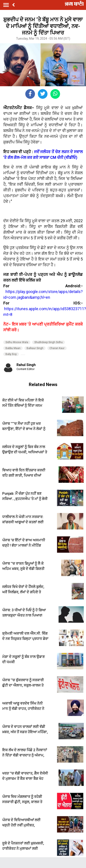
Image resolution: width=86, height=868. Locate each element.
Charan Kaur (57, 348)
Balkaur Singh (35, 348)
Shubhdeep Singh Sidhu (48, 342)
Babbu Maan (13, 348)
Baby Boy (11, 354)
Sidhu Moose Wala (17, 342)
